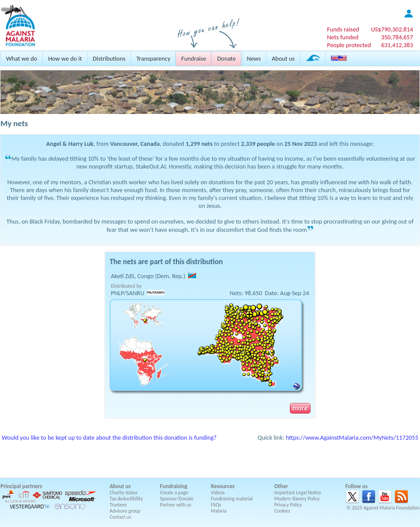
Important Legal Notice (298, 493)
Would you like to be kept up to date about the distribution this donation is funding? (109, 437)
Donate (226, 59)
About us (283, 59)
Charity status (124, 493)
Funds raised (343, 29)
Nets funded (343, 37)
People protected (349, 45)
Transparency (153, 59)
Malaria (219, 511)
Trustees (118, 505)
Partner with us (176, 505)
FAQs (216, 505)
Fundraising (174, 486)
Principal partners (21, 486)
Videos (218, 493)
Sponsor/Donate (177, 499)
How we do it (65, 59)
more (300, 408)
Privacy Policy (288, 505)
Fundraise (194, 59)
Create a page (174, 493)
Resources (223, 486)
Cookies (282, 511)
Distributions (109, 59)
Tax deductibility (126, 499)
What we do (22, 59)
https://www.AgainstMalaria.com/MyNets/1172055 (352, 437)
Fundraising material (232, 499)
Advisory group (125, 511)
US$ (392, 29)
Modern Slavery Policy (297, 499)
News (254, 59)
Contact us (120, 517)
